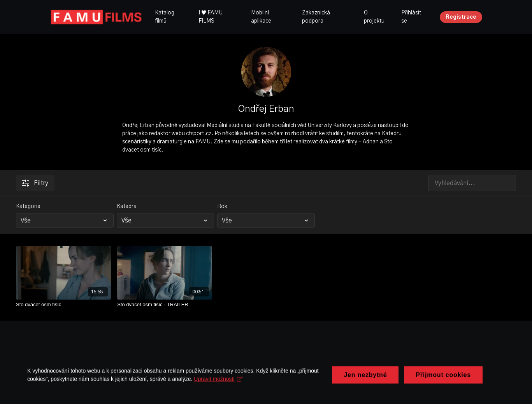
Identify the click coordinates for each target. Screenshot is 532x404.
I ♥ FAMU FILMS (211, 17)
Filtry (35, 183)
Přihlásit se (411, 17)
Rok (222, 206)
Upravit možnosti (218, 388)
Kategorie (28, 206)
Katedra (127, 206)
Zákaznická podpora (316, 17)
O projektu (374, 17)
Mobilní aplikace (261, 17)
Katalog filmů (165, 17)
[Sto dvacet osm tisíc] (63, 305)
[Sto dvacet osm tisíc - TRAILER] (165, 305)
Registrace (461, 17)
